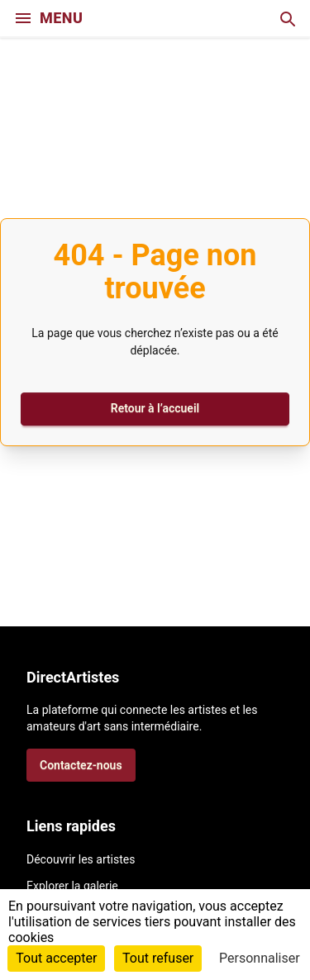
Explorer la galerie (72, 886)
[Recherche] (287, 18)
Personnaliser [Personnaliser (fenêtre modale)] (260, 958)
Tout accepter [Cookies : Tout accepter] (56, 958)
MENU (48, 18)
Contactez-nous (81, 765)
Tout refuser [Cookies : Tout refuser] (158, 958)
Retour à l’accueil (155, 408)
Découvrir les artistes (81, 859)
